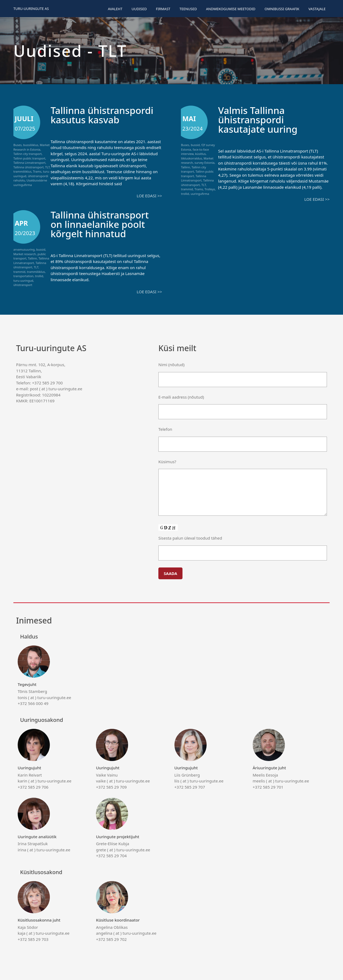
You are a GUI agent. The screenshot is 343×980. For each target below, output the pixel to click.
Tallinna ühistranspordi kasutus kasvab (102, 115)
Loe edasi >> (149, 196)
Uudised (139, 9)
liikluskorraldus (191, 158)
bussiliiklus (31, 145)
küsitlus (200, 154)
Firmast (163, 9)
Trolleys (210, 189)
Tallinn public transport (29, 158)
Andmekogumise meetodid (231, 9)
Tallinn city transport (27, 154)
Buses (18, 145)
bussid (195, 145)
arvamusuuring (24, 249)
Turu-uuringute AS (31, 9)
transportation (23, 276)
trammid (187, 189)
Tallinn (185, 167)
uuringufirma (200, 194)
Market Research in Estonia (31, 147)
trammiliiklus (22, 171)
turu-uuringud (23, 281)
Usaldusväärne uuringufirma (30, 183)
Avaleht (115, 9)
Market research (25, 254)
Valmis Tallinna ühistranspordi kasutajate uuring (258, 120)
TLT (48, 167)
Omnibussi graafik (282, 9)
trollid (185, 194)
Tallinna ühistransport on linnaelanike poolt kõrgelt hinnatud (100, 224)
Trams (37, 171)
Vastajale (317, 9)
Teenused (188, 9)
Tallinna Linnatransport (29, 163)
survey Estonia (204, 163)
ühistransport (23, 285)
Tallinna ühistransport (29, 167)
